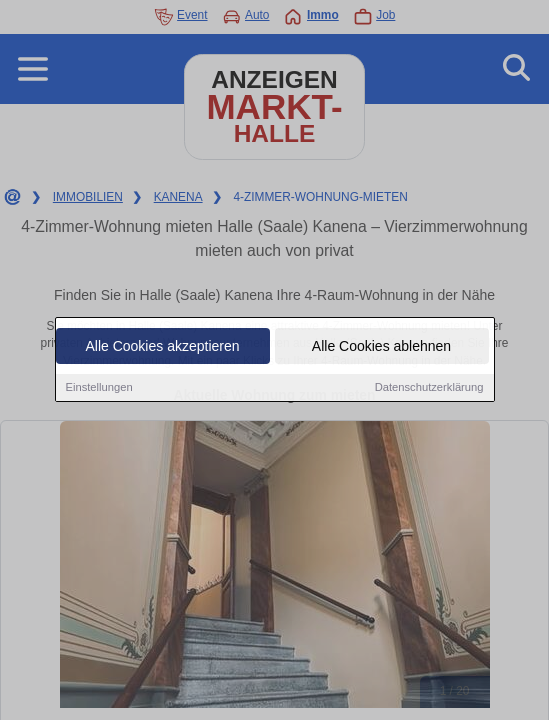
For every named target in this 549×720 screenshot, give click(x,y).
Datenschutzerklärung (429, 389)
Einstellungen (99, 389)
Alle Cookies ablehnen (381, 348)
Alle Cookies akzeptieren (162, 348)
